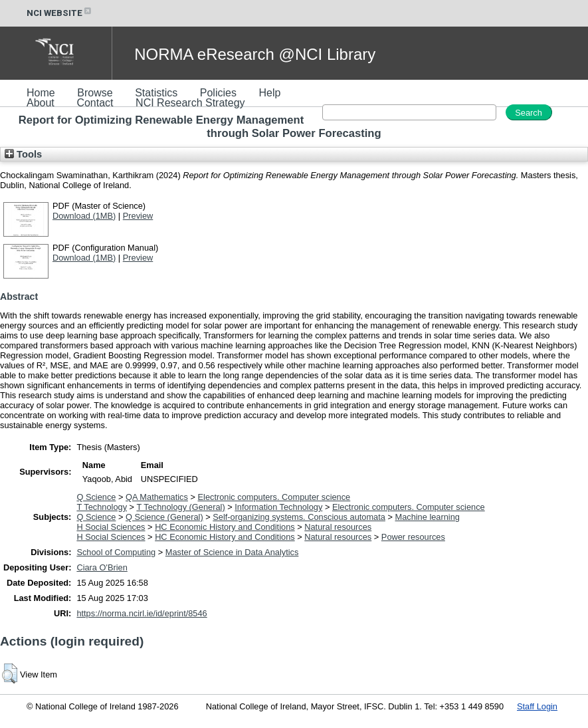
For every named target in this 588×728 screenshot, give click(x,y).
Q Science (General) (164, 517)
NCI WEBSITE (60, 13)
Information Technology (278, 507)
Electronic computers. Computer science (274, 497)
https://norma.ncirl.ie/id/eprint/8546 (142, 613)
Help (269, 93)
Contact (95, 103)
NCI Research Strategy (190, 103)
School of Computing (116, 552)
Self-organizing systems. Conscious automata (299, 517)
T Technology (102, 507)
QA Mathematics (157, 497)
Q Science (96, 497)
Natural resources (338, 527)
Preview (138, 216)
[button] (10, 673)
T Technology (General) (180, 507)
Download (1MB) (84, 216)
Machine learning (427, 517)
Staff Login (537, 706)
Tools (23, 154)
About (41, 103)
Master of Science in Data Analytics (232, 552)
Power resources (413, 537)
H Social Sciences (111, 527)
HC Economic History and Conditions (225, 527)
